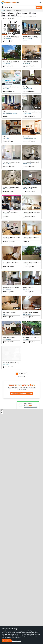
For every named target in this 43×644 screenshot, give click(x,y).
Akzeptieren (7, 641)
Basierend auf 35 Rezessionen (31, 407)
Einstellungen (17, 641)
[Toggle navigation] (41, 3)
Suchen (39, 7)
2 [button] (19, 374)
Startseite (3, 10)
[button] (24, 374)
